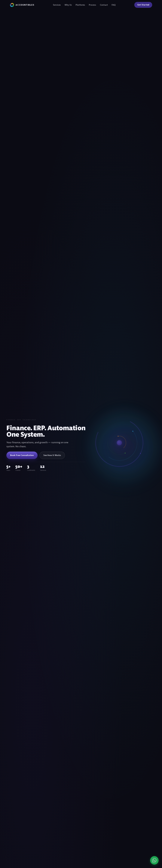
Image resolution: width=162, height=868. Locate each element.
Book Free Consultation (22, 455)
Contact (104, 5)
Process (92, 5)
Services (57, 5)
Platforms (80, 5)
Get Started (143, 5)
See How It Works (52, 455)
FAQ (114, 5)
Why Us (68, 5)
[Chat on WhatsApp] (146, 860)
